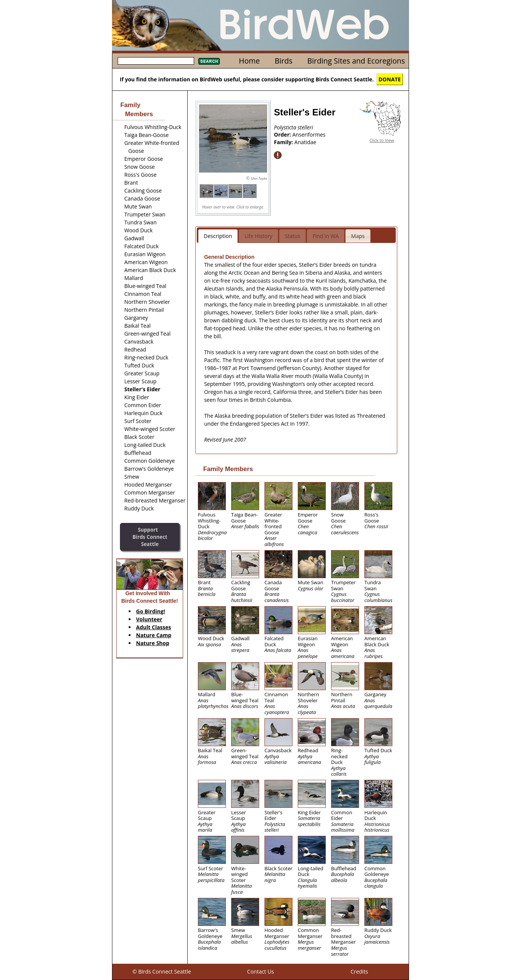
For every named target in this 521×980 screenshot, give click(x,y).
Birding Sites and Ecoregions (356, 61)
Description (218, 236)
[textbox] (156, 61)
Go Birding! (151, 611)
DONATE (390, 79)
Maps (358, 236)
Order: (283, 135)
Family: (284, 142)
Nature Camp (154, 635)
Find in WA (326, 236)
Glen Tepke (259, 178)
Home (249, 61)
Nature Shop (153, 643)
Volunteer (149, 619)
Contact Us (260, 971)
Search (209, 61)
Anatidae (305, 142)
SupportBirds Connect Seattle (150, 537)
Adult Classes (154, 627)
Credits (359, 971)
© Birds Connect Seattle (162, 971)
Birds (284, 61)
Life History (258, 236)
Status (293, 236)
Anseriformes (309, 135)
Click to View (382, 140)
